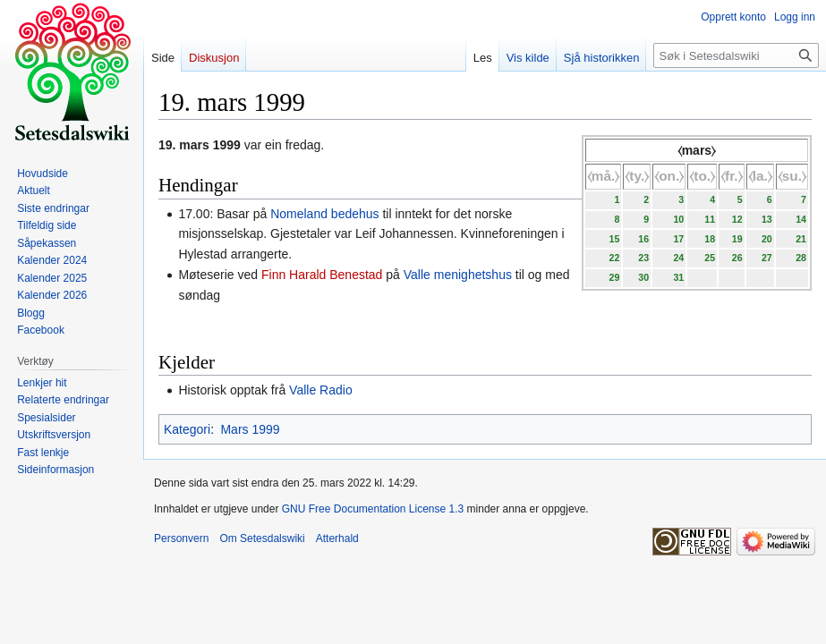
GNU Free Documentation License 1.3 (373, 509)
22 (614, 258)
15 (614, 239)
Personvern (181, 538)
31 (678, 277)
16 (643, 239)
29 (614, 277)
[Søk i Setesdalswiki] (736, 55)
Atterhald (337, 538)
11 (710, 219)
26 (737, 258)
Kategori (187, 429)
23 (643, 258)
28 (801, 258)
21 (801, 239)
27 (767, 258)
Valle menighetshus (458, 275)
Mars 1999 (250, 429)
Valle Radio (321, 390)
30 (643, 277)
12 (737, 219)
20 (767, 239)
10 (678, 219)
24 (678, 258)
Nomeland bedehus (324, 214)
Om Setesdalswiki (262, 538)
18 (710, 239)
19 (737, 239)
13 (767, 219)
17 (678, 239)
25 (710, 258)
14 (801, 219)
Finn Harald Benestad (322, 275)
